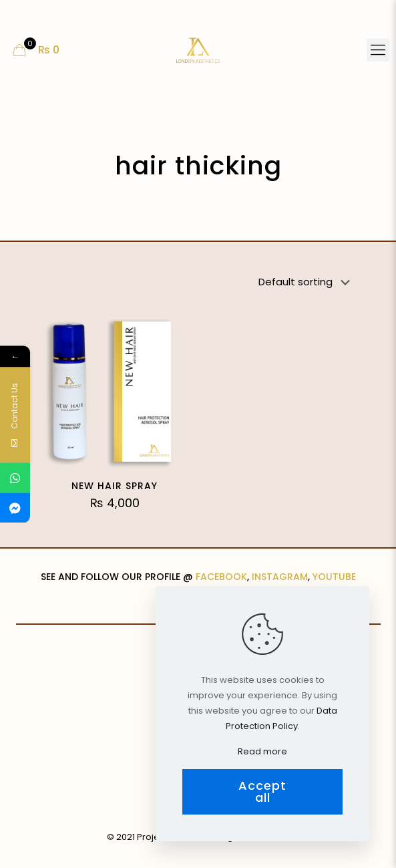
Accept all (262, 791)
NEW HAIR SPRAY (115, 486)
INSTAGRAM (280, 577)
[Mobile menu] (378, 50)
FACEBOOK (221, 577)
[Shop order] (307, 282)
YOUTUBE (334, 577)
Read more (262, 751)
